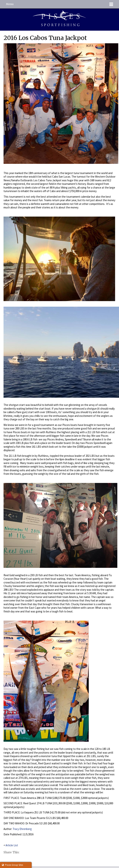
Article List (12, 845)
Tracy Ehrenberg (22, 829)
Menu (10, 4)
